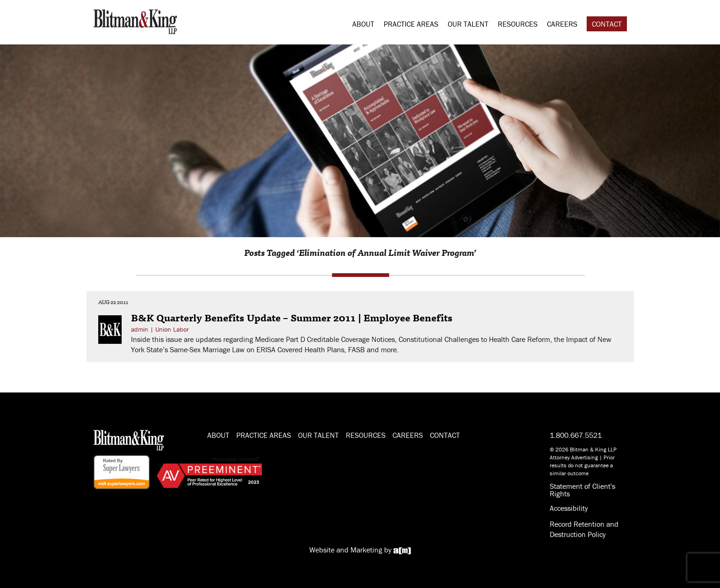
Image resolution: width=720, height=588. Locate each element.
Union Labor (172, 329)
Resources (518, 24)
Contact (607, 24)
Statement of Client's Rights (582, 490)
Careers (562, 24)
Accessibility (569, 508)
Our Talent (468, 24)
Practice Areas (411, 24)
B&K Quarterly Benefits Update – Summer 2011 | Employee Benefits (292, 317)
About (363, 24)
